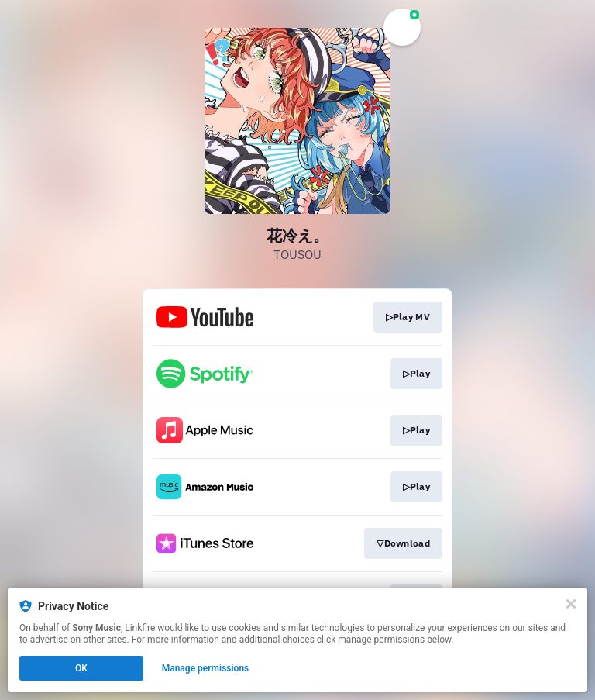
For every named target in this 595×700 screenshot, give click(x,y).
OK (81, 668)
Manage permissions (206, 668)
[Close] (571, 604)
